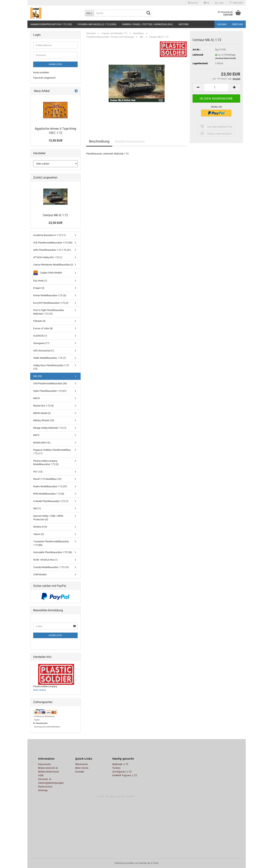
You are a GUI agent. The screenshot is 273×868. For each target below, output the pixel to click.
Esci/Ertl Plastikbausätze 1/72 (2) (51, 303)
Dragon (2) (39, 288)
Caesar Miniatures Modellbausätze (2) (53, 265)
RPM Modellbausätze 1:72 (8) (49, 494)
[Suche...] (89, 13)
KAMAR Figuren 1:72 (125, 775)
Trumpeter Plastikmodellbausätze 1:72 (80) (51, 543)
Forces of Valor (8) (43, 328)
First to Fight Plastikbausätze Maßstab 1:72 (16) (49, 312)
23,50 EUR (55, 223)
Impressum (45, 764)
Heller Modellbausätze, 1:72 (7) (50, 358)
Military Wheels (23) (44, 420)
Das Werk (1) (40, 281)
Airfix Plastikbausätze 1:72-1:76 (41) (52, 250)
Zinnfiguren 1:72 (122, 772)
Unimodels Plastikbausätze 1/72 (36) (53, 552)
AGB (41, 775)
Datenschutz (46, 787)
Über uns (237, 24)
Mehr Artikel (40, 690)
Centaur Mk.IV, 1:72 (55, 215)
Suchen (222, 24)
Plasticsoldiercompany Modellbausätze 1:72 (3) (46, 463)
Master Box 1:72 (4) (43, 406)
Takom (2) (39, 534)
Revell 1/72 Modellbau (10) (47, 479)
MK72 (36, 435)
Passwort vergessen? (45, 78)
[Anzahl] (216, 87)
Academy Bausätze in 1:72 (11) (50, 235)
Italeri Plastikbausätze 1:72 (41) (50, 391)
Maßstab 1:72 (120, 764)
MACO (37, 398)
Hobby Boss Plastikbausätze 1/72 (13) (51, 367)
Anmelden (55, 64)
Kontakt (80, 772)
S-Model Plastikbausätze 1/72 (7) (51, 501)
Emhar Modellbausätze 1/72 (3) (50, 295)
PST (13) (38, 472)
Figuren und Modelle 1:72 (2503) (97, 24)
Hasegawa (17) (41, 343)
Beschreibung (99, 141)
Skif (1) (37, 508)
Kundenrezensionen (130, 141)
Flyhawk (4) (39, 321)
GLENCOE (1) (40, 336)
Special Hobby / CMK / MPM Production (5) (48, 518)
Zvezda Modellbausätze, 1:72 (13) (51, 567)
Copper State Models (48, 273)
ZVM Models (40, 574)
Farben (117, 768)
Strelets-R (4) (40, 527)
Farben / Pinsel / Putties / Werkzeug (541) (148, 24)
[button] (207, 3)
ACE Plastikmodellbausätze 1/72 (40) (53, 243)
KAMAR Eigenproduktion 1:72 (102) (51, 24)
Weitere (184, 24)
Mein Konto (82, 768)
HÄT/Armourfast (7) (44, 351)
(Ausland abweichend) (225, 58)
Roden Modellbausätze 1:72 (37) (50, 486)
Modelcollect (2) (42, 443)
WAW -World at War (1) (45, 560)
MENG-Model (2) (42, 413)
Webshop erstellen (124, 863)
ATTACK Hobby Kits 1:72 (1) (48, 257)
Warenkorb (82, 764)
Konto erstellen (41, 72)
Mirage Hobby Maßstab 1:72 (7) (50, 428)
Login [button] (219, 3)
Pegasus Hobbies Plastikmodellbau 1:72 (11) (52, 452)
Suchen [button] (193, 3)
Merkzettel (236, 3)
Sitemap (43, 790)
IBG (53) (38, 376)
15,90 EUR (55, 141)
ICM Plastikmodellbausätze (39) (50, 383)
